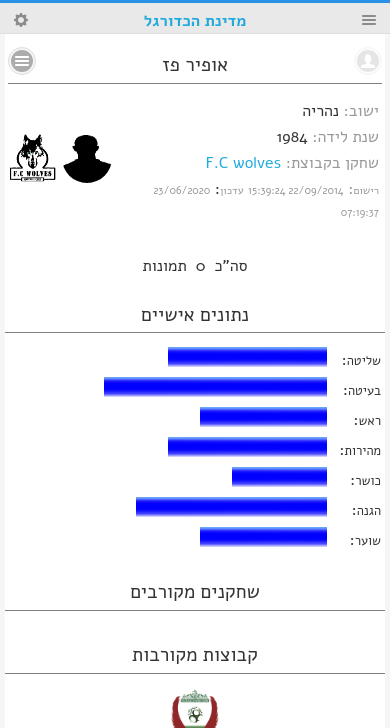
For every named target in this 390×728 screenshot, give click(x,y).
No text (22, 61)
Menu (369, 20)
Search (21, 20)
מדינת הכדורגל (195, 21)
